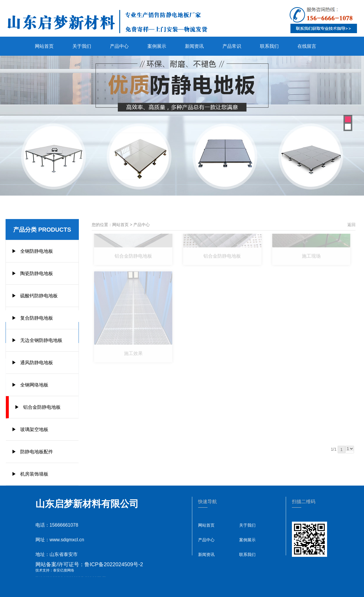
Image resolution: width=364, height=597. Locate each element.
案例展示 (157, 46)
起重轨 (46, 577)
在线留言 (307, 46)
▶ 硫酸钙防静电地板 (35, 296)
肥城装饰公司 (79, 577)
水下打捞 (65, 577)
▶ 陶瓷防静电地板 (32, 273)
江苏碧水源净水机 (100, 577)
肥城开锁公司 (48, 577)
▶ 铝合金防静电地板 (38, 407)
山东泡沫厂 (88, 577)
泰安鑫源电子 (59, 577)
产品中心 (119, 46)
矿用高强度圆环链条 (37, 577)
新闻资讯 (194, 46)
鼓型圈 (44, 577)
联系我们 (269, 46)
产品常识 (232, 46)
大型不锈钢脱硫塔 (103, 577)
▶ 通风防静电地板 (32, 363)
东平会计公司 (51, 577)
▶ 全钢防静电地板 (32, 251)
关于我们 (82, 46)
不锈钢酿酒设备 (82, 577)
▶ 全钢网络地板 (30, 385)
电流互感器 (54, 577)
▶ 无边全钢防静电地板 (37, 340)
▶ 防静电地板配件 (32, 452)
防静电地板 (70, 577)
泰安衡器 (72, 577)
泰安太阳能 (86, 577)
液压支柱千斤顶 (68, 577)
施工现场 (311, 239)
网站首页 (44, 46)
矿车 (39, 577)
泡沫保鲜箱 (98, 577)
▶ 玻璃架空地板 (30, 429)
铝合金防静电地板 (133, 239)
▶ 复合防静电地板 (32, 318)
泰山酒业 (41, 577)
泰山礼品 (105, 577)
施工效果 (133, 337)
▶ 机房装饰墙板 (30, 474)
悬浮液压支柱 (56, 577)
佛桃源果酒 (62, 577)
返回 (351, 225)
